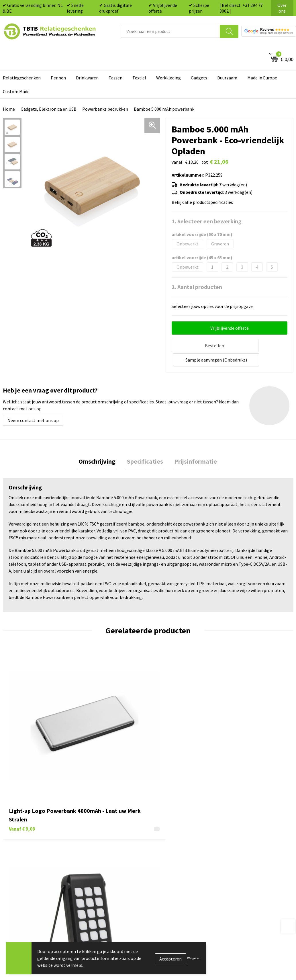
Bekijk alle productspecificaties (204, 202)
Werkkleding (168, 78)
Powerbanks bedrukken (105, 109)
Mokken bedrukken (174, 849)
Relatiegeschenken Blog (251, 831)
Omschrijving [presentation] (100, 446)
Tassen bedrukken (173, 823)
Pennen (58, 78)
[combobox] (170, 31)
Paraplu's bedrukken (175, 866)
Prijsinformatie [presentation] (193, 446)
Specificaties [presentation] (145, 446)
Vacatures (237, 823)
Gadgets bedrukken (174, 840)
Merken (162, 875)
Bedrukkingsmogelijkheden (110, 840)
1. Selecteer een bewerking (207, 221)
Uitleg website (98, 831)
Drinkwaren (87, 78)
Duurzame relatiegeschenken (184, 831)
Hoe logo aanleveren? (105, 857)
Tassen (115, 78)
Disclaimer (237, 857)
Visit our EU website (246, 875)
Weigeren (194, 958)
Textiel (139, 78)
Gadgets (199, 78)
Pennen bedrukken (173, 814)
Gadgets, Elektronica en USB (49, 109)
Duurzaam (227, 78)
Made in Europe (262, 78)
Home (9, 109)
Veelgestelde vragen (103, 814)
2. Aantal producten (197, 287)
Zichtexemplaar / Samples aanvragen (109, 870)
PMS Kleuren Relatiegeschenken (115, 849)
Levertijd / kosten (101, 823)
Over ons (282, 8)
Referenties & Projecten (251, 840)
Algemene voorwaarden (250, 866)
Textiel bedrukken (173, 857)
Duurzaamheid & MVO (104, 883)
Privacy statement (245, 849)
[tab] (100, 446)
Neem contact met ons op (33, 405)
